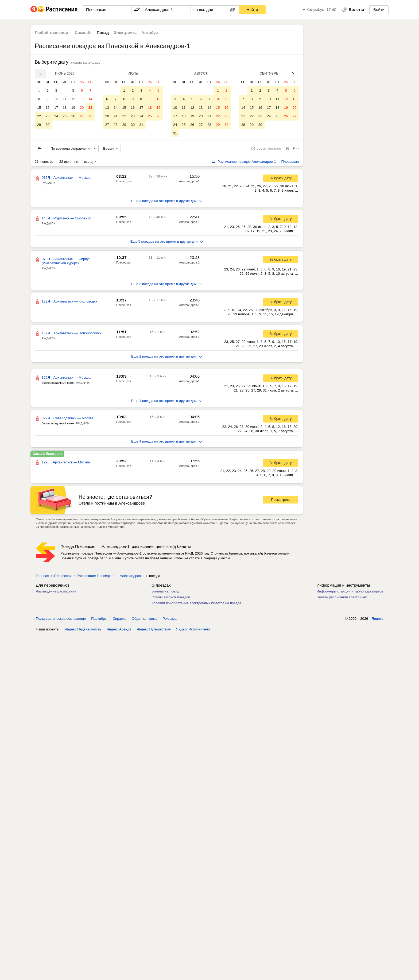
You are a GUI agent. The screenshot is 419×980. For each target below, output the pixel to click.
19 (73, 108)
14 (90, 99)
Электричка (125, 32)
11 (65, 99)
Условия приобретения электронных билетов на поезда (196, 604)
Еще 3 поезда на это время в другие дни (167, 202)
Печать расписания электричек (342, 598)
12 (73, 99)
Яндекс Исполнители (193, 630)
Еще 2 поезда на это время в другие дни (167, 357)
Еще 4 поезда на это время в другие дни (167, 402)
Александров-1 (189, 182)
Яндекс (377, 620)
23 (48, 116)
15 (39, 108)
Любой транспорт (52, 32)
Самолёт (83, 32)
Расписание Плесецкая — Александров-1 (110, 577)
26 (73, 116)
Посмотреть (281, 501)
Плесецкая (124, 182)
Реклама (170, 620)
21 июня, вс (44, 163)
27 (82, 116)
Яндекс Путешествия (154, 630)
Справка (120, 620)
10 (56, 99)
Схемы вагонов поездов (171, 598)
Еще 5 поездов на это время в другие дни (167, 243)
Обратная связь (145, 620)
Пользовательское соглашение (61, 620)
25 (65, 116)
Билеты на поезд (165, 592)
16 (48, 108)
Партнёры (99, 620)
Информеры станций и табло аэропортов (350, 592)
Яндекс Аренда (119, 630)
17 (56, 108)
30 (48, 125)
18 (65, 108)
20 (82, 108)
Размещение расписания (56, 592)
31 (141, 125)
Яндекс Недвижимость (83, 630)
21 (90, 108)
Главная (42, 577)
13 (82, 99)
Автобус (150, 32)
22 (39, 116)
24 (56, 116)
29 (39, 125)
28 (90, 116)
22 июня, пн (69, 163)
